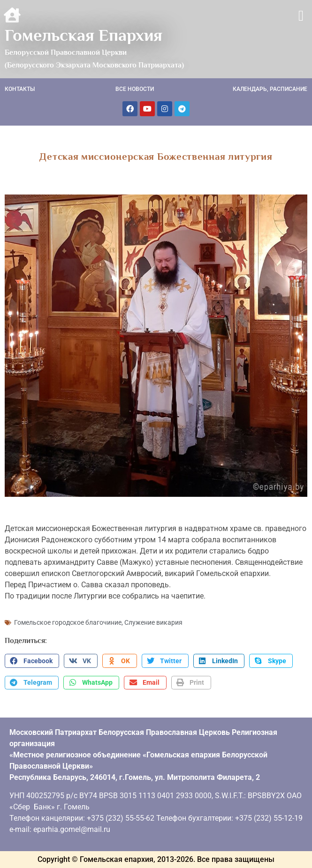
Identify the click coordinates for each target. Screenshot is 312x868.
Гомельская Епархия (84, 35)
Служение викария (153, 622)
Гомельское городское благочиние (68, 622)
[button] (301, 16)
